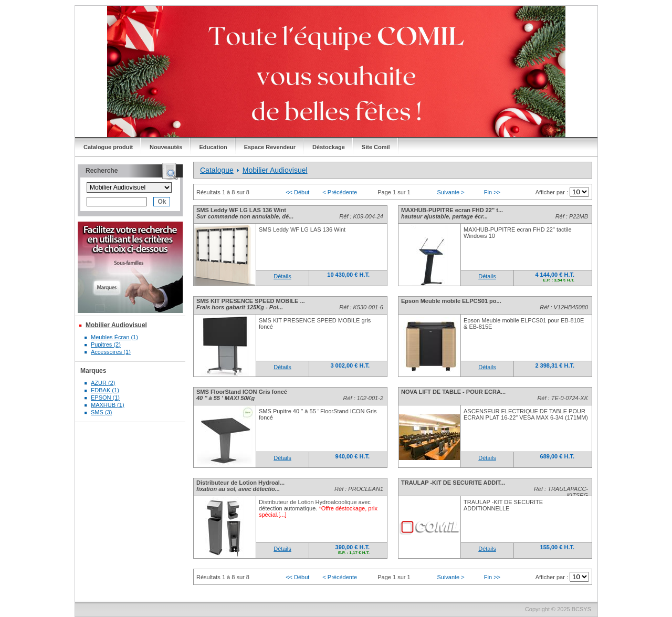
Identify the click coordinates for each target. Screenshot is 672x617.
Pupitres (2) (106, 344)
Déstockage (329, 147)
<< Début (297, 192)
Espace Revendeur (270, 147)
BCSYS (581, 609)
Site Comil (376, 147)
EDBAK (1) (105, 390)
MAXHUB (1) (108, 405)
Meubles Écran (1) (114, 337)
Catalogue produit (108, 147)
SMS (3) (101, 412)
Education (213, 147)
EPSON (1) (105, 398)
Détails (282, 276)
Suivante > (450, 192)
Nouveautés (166, 147)
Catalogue (217, 170)
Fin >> (492, 192)
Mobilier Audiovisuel (116, 325)
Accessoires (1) (111, 352)
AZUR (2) (103, 383)
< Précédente (340, 192)
